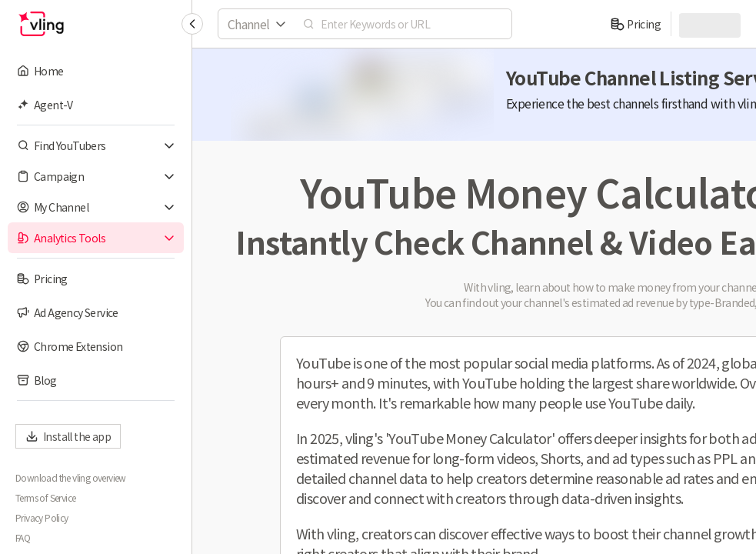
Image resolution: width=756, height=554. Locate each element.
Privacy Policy (42, 518)
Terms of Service (45, 498)
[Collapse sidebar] (192, 24)
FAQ (23, 538)
